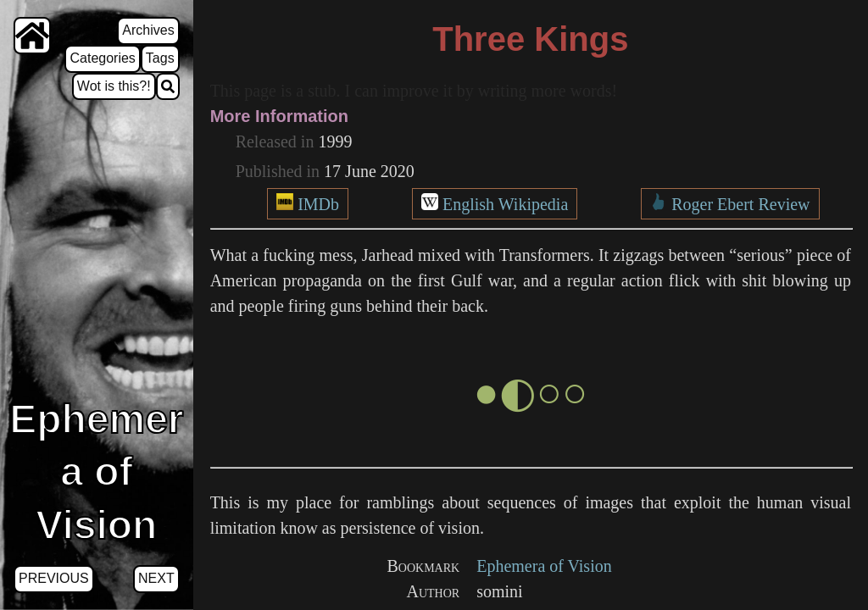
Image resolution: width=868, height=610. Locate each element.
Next (156, 578)
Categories (102, 58)
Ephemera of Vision (544, 566)
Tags (160, 58)
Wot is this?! (114, 86)
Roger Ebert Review (740, 204)
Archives (148, 30)
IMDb (318, 204)
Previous (54, 578)
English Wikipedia (505, 204)
